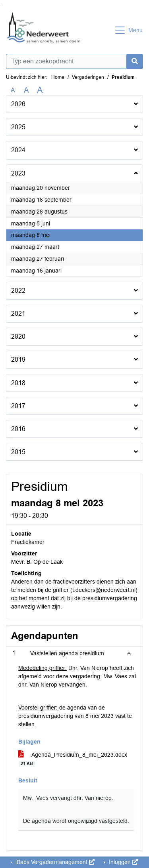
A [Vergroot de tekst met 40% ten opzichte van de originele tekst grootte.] (40, 90)
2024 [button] (18, 150)
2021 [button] (18, 314)
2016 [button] (18, 429)
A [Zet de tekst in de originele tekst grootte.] (13, 90)
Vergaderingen (88, 77)
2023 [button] (18, 173)
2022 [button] (18, 291)
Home (58, 77)
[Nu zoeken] (135, 61)
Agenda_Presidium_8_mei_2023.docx (73, 759)
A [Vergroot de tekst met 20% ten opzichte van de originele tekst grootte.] (26, 90)
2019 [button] (18, 360)
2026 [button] (18, 104)
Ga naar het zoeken (1, 5)
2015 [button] (18, 452)
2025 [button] (18, 127)
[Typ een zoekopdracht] (74, 61)
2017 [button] (18, 406)
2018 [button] (18, 383)
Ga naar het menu (2, 5)
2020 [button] (18, 337)
